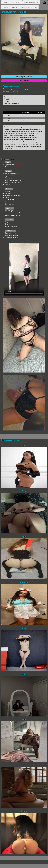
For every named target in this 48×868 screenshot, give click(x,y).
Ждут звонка (16, 2)
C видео (6, 7)
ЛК (36, 7)
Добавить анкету (26, 7)
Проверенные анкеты (31, 2)
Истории (14, 7)
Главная (6, 2)
